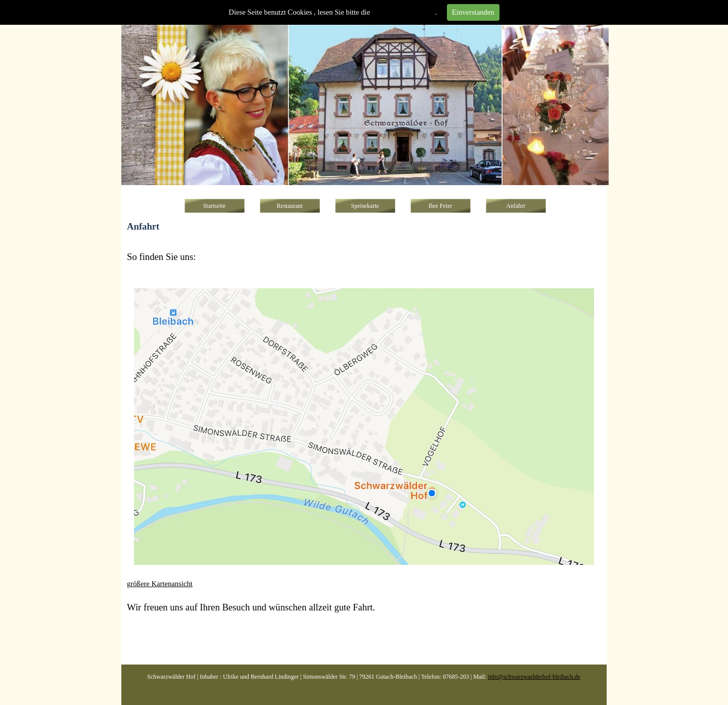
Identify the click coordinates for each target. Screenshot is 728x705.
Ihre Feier (441, 206)
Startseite (215, 206)
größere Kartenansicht (160, 584)
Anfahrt (515, 206)
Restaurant (289, 206)
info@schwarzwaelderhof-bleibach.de (534, 677)
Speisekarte (365, 206)
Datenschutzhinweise (404, 12)
